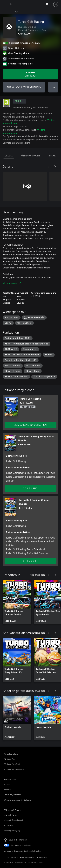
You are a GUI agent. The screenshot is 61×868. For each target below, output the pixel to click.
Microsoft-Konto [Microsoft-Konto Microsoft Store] (10, 815)
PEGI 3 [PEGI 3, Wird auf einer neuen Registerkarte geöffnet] (20, 101)
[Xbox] (9, 12)
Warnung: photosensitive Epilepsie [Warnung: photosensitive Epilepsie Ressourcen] (17, 800)
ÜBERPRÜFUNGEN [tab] (30, 156)
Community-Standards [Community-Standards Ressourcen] (13, 795)
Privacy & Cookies (27, 857)
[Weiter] (55, 167)
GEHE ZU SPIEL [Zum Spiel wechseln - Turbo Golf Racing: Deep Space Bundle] (30, 488)
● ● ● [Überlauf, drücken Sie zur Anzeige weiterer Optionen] (53, 87)
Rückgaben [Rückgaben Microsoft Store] (8, 825)
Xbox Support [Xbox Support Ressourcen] (9, 784)
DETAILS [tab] (9, 156)
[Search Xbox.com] (11, 4)
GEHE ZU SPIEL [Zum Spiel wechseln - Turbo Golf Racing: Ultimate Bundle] (30, 561)
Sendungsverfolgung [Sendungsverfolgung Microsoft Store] (12, 830)
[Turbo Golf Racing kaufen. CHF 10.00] (30, 74)
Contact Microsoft (11, 857)
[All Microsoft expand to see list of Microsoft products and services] (4, 4)
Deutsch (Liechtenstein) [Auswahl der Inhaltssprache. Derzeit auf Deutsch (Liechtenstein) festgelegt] (18, 840)
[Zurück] (49, 167)
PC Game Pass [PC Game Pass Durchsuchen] (10, 759)
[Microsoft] (30, 2)
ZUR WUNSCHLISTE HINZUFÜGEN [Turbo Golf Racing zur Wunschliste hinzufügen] (24, 87)
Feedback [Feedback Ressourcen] (8, 789)
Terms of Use (41, 857)
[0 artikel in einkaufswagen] (48, 4)
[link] (17, 602)
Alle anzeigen (37, 575)
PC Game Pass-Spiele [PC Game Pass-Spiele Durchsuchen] (12, 764)
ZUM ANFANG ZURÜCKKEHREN (30, 425)
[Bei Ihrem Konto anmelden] (56, 4)
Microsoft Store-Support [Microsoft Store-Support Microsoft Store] (13, 820)
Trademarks (9, 862)
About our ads (21, 862)
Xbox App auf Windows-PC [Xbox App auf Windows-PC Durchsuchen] (14, 769)
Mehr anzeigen (12, 283)
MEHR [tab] (52, 156)
